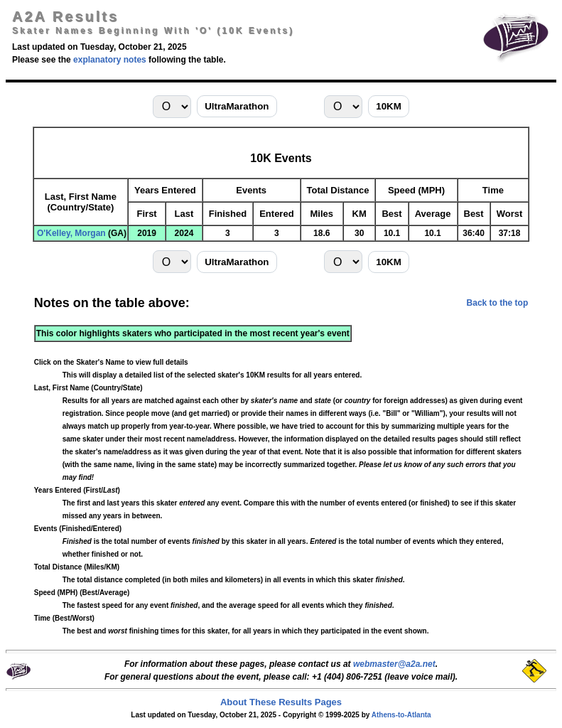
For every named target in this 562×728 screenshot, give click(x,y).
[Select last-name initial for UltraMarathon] (172, 107)
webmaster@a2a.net (394, 664)
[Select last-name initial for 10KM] (343, 107)
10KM (389, 106)
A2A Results (65, 16)
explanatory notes (110, 60)
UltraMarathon (237, 106)
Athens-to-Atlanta (401, 715)
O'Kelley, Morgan (71, 233)
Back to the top (498, 303)
